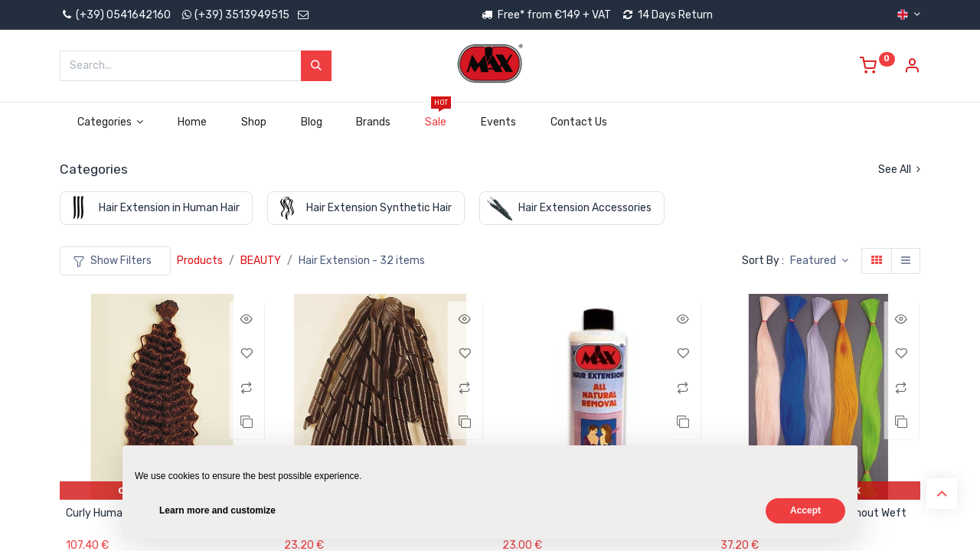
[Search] (316, 66)
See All (899, 170)
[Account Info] (912, 68)
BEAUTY (261, 261)
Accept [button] (805, 510)
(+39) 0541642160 (115, 15)
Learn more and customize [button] (217, 510)
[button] (819, 261)
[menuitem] (193, 122)
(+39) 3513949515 (242, 15)
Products (200, 261)
